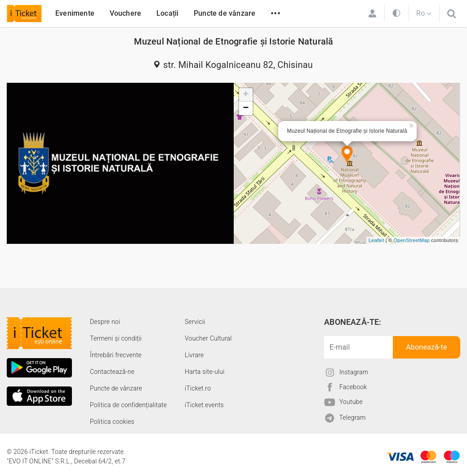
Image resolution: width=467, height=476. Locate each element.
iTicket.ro (198, 388)
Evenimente (75, 13)
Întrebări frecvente (116, 355)
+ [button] (246, 95)
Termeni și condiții (116, 338)
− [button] (246, 108)
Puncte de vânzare (225, 13)
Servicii (195, 322)
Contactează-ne (112, 372)
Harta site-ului (205, 372)
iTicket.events (204, 405)
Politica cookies (112, 422)
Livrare (194, 355)
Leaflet (376, 240)
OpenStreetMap (412, 240)
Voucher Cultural (208, 338)
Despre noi (105, 322)
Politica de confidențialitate (128, 405)
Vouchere (126, 13)
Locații (167, 13)
